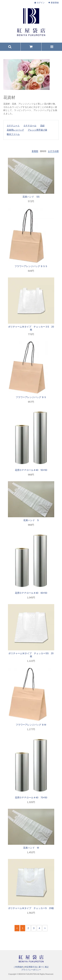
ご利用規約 (18, 967)
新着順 (35, 151)
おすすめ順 (53, 151)
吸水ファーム (13, 134)
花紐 (42, 126)
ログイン (41, 3)
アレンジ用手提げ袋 (37, 130)
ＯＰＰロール (30, 126)
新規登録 (55, 3)
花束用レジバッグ (15, 130)
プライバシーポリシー (31, 970)
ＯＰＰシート (13, 126)
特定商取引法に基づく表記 (37, 967)
